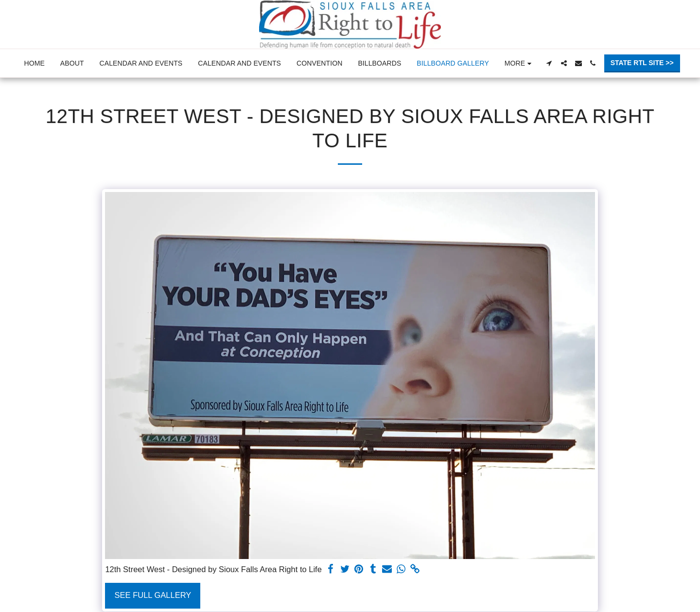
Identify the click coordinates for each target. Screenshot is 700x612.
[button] (549, 63)
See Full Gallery (153, 595)
